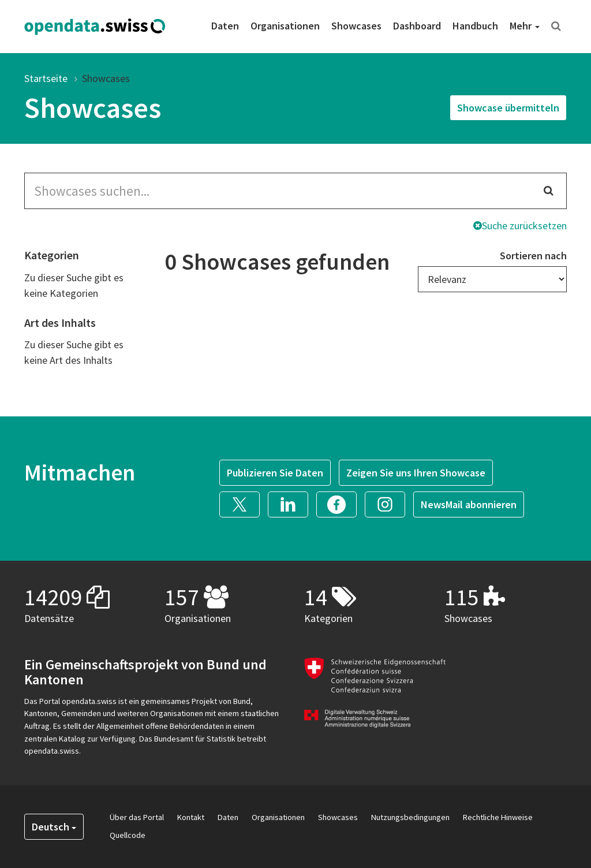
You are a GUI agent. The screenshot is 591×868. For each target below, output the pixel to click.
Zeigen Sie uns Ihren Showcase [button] (416, 473)
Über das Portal (137, 817)
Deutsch (54, 827)
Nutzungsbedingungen (410, 817)
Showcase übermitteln (508, 108)
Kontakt (191, 817)
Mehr (525, 26)
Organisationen (285, 26)
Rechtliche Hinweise (498, 817)
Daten (225, 26)
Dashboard (417, 26)
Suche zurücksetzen (520, 226)
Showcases (356, 26)
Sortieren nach (533, 256)
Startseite (46, 78)
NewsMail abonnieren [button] (469, 504)
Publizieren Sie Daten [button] (275, 473)
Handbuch (475, 26)
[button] (244, 503)
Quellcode (128, 835)
